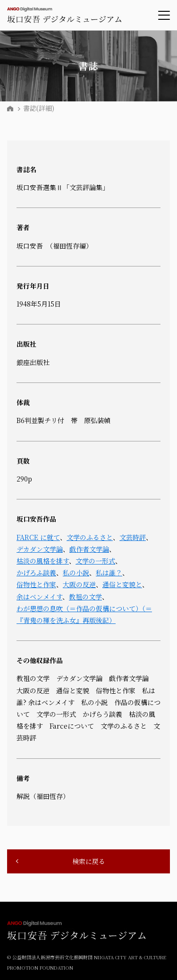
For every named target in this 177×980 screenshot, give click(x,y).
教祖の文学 (85, 597)
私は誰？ (109, 573)
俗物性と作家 (36, 584)
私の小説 (76, 573)
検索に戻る (89, 861)
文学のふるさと (90, 537)
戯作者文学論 (89, 549)
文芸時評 (133, 537)
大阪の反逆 (79, 584)
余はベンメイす (39, 597)
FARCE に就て (38, 537)
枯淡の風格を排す (43, 561)
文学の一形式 (95, 561)
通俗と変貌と (122, 584)
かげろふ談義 (36, 573)
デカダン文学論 (40, 549)
